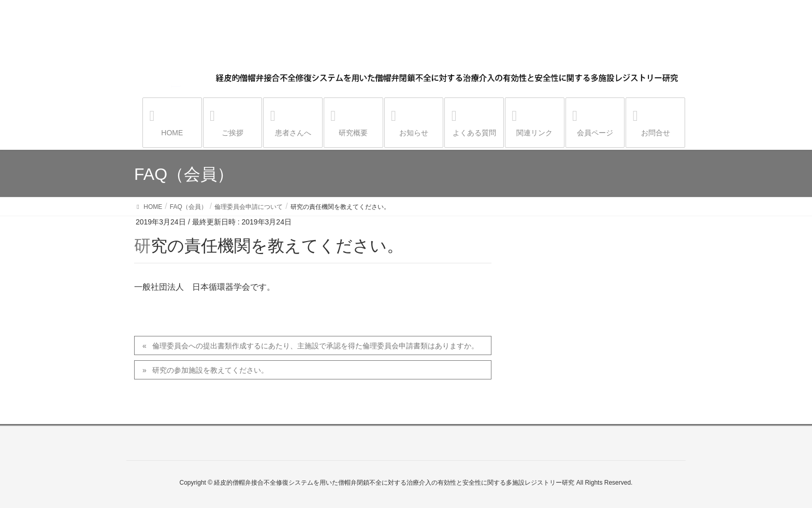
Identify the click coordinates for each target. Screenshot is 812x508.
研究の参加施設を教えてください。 (210, 370)
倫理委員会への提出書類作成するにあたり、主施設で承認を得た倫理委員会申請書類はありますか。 (315, 346)
